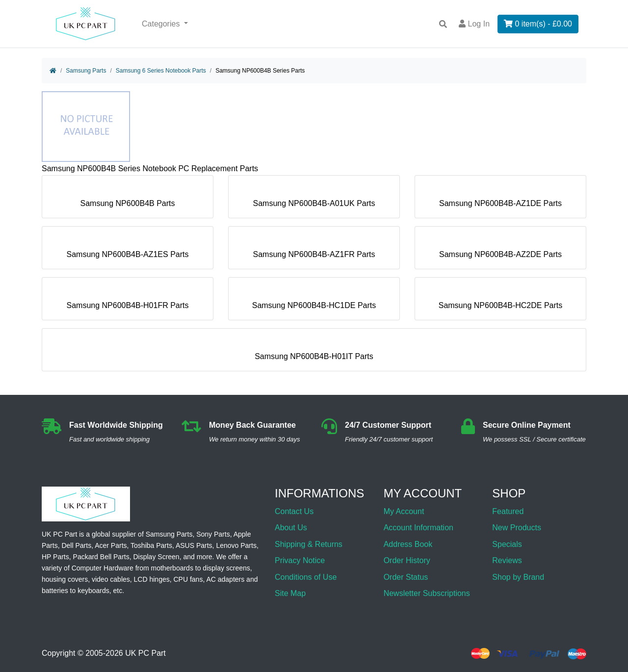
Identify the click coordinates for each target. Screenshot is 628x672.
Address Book (408, 544)
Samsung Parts (86, 71)
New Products (517, 528)
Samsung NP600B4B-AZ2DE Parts (500, 250)
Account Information (419, 528)
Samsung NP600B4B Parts (128, 199)
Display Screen (157, 557)
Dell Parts (76, 545)
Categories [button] (162, 24)
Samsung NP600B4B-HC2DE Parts (501, 301)
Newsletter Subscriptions (427, 593)
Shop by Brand (518, 577)
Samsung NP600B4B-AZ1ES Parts (127, 250)
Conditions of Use (306, 577)
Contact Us (294, 511)
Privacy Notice (300, 560)
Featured (508, 511)
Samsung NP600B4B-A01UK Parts (314, 199)
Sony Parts (213, 534)
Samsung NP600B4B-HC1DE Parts (314, 301)
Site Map (290, 593)
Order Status (406, 577)
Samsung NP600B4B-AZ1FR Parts (314, 250)
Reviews (507, 560)
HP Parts (55, 557)
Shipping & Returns (309, 544)
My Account (404, 511)
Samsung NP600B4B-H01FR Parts (128, 301)
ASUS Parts (194, 545)
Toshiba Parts (151, 545)
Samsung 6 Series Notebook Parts (161, 71)
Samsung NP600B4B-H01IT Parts (314, 352)
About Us (291, 528)
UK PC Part (145, 654)
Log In (474, 24)
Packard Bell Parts (101, 557)
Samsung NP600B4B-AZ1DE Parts (500, 199)
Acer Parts (111, 545)
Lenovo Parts (236, 545)
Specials (507, 544)
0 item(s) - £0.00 (538, 24)
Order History (407, 560)
